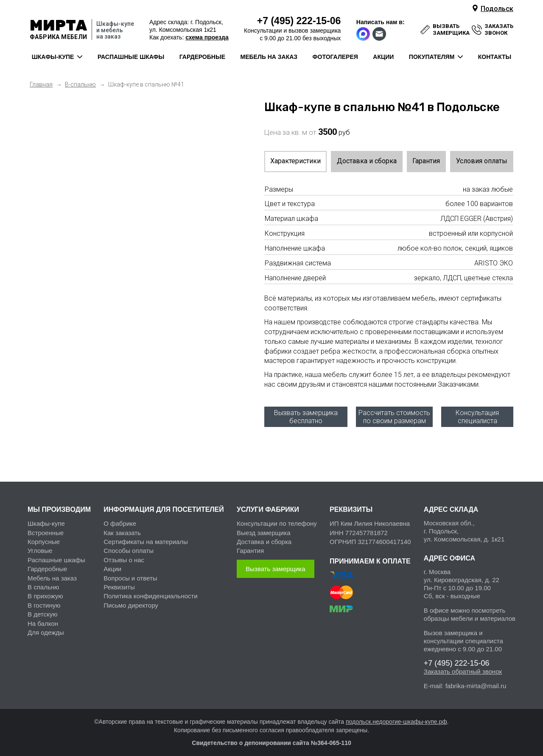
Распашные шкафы (56, 556)
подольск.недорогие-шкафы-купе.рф (396, 718)
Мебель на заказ (52, 574)
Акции (112, 565)
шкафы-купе (53, 57)
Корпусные (44, 538)
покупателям (432, 57)
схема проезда (207, 37)
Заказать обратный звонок (463, 668)
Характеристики (295, 161)
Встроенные (46, 529)
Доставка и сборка (367, 161)
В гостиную (44, 601)
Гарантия (426, 161)
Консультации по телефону (277, 520)
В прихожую (45, 593)
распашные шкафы (131, 57)
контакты (495, 57)
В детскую (42, 610)
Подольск (497, 9)
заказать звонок (499, 29)
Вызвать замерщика (276, 565)
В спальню (43, 583)
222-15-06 (299, 21)
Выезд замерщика (263, 529)
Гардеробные (47, 565)
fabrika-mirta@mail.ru (476, 682)
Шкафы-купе (46, 520)
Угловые (40, 547)
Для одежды (46, 629)
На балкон (43, 620)
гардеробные (202, 57)
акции (383, 57)
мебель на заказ (269, 57)
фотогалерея (335, 57)
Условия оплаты (482, 161)
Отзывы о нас (124, 556)
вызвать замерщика (451, 29)
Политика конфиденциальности (150, 593)
